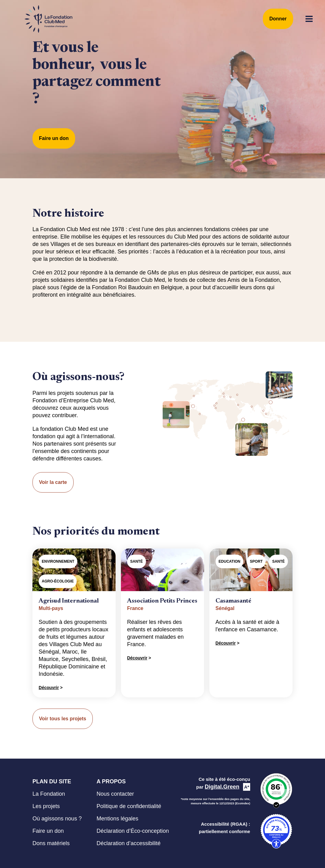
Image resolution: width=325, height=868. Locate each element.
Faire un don (54, 138)
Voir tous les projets (63, 719)
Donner (278, 19)
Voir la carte (53, 482)
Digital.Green (222, 787)
